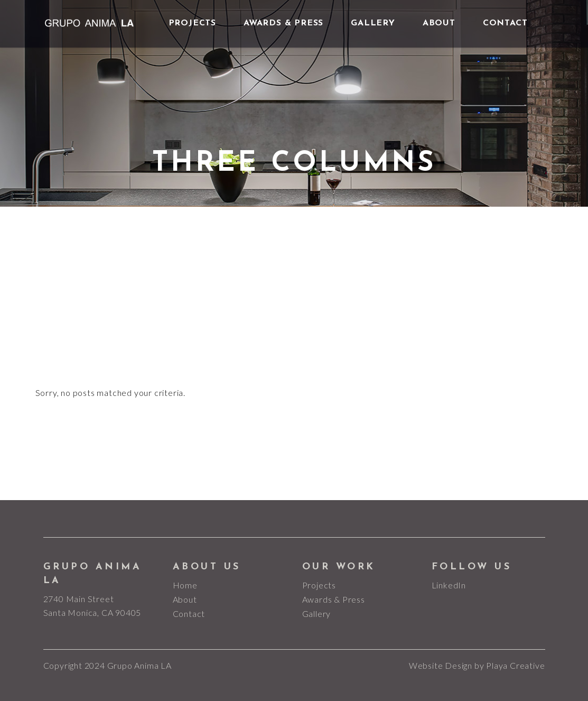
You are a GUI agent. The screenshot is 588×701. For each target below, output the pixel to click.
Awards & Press (334, 599)
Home (185, 585)
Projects (319, 585)
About (185, 599)
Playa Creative (515, 665)
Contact (189, 614)
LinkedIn (449, 585)
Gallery (317, 614)
